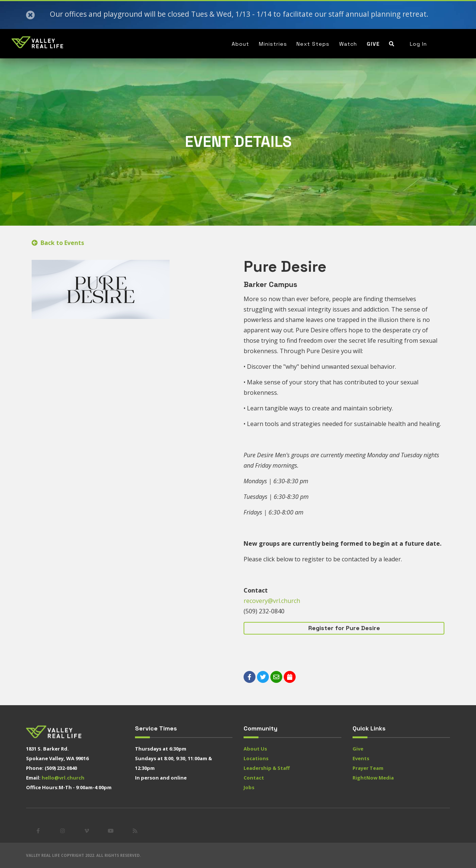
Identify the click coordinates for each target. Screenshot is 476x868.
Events (361, 758)
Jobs (249, 787)
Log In (418, 44)
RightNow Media (373, 778)
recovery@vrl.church (272, 601)
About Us (255, 749)
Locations (256, 758)
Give (373, 44)
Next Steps (313, 44)
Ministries (273, 44)
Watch (348, 44)
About (240, 44)
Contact (254, 778)
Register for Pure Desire (344, 628)
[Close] (30, 15)
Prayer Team (368, 768)
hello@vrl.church (63, 778)
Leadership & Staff (267, 768)
